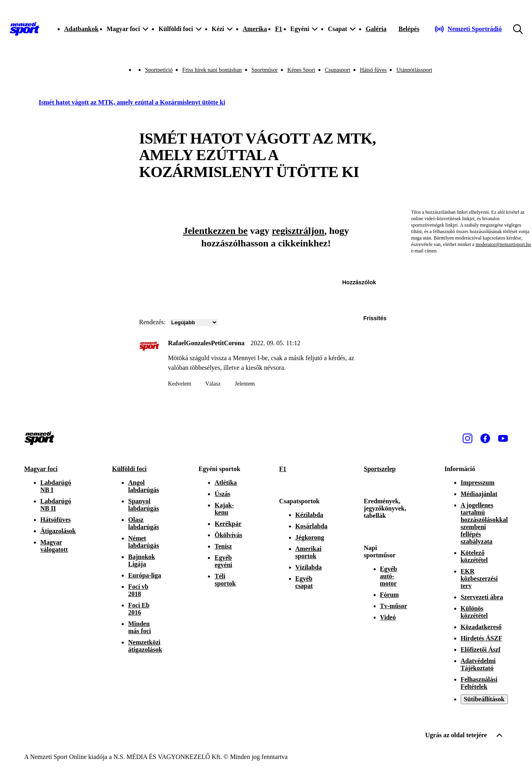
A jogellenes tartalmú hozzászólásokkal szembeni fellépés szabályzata (484, 523)
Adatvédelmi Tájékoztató (478, 664)
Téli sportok (225, 580)
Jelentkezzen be (215, 231)
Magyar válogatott (54, 546)
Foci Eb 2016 (139, 609)
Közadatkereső (481, 627)
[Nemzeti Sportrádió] (468, 29)
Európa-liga (145, 575)
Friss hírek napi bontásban (212, 70)
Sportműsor (265, 70)
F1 (278, 29)
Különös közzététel (474, 612)
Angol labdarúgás (143, 486)
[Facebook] (485, 438)
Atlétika (225, 483)
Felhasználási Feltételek (479, 683)
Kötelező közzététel (474, 556)
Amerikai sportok (309, 552)
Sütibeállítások (484, 699)
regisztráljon (298, 231)
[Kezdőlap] (25, 29)
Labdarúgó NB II (56, 505)
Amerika (255, 29)
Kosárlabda (312, 526)
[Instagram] (468, 438)
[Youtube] (503, 438)
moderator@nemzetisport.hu (503, 244)
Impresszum (478, 483)
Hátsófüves (56, 520)
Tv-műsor (394, 606)
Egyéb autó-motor (389, 576)
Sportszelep (380, 469)
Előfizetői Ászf (481, 650)
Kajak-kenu (224, 509)
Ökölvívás (228, 535)
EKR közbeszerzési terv (479, 579)
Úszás (222, 494)
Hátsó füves (373, 70)
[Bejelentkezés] (409, 29)
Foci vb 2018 (138, 590)
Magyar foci (41, 469)
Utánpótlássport (414, 70)
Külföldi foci (129, 469)
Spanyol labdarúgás (143, 505)
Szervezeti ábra (482, 597)
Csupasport (338, 70)
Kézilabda (309, 515)
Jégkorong (310, 537)
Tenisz (223, 546)
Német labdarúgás (143, 542)
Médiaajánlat (479, 494)
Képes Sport (301, 70)
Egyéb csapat (304, 582)
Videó (388, 617)
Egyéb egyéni (223, 561)
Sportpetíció (159, 70)
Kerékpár (228, 524)
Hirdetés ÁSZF (482, 638)
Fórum (390, 595)
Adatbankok (81, 29)
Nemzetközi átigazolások (145, 646)
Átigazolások (58, 531)
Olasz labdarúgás (143, 523)
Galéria (376, 29)
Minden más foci (139, 627)
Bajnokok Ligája (142, 560)
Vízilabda (309, 567)
